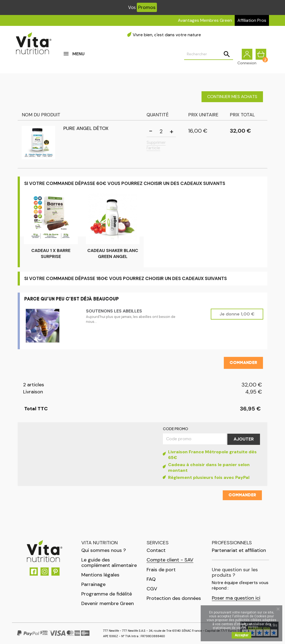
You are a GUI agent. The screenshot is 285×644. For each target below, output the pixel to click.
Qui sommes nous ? (104, 550)
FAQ (151, 579)
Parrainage (93, 584)
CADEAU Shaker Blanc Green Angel (113, 253)
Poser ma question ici (236, 598)
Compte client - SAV (170, 560)
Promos (147, 7)
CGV (152, 589)
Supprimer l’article (156, 145)
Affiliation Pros (252, 20)
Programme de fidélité (107, 594)
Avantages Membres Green (205, 20)
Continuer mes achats (232, 97)
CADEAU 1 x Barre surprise (51, 253)
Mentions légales (100, 575)
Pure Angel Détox (86, 128)
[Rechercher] (209, 55)
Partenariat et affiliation (239, 550)
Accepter (241, 635)
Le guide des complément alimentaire (109, 563)
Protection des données (174, 598)
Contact (156, 550)
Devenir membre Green (108, 603)
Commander (243, 363)
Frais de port (161, 570)
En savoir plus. (259, 628)
